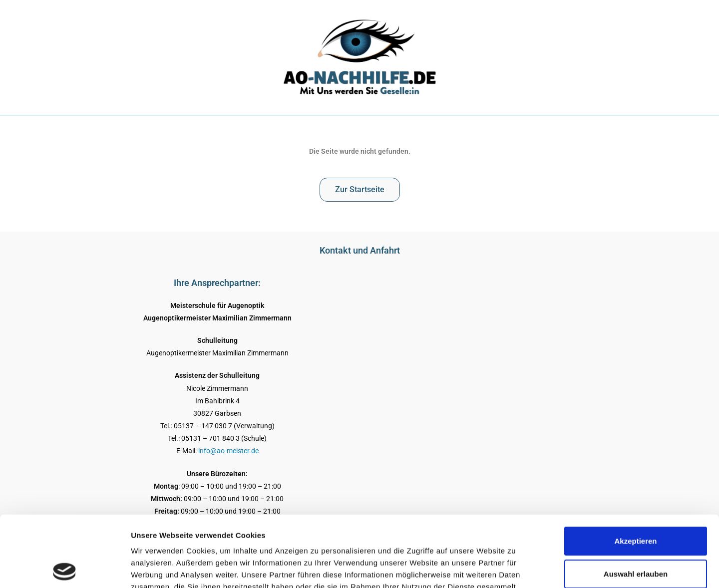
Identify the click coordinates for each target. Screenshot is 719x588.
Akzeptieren (635, 470)
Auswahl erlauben (636, 503)
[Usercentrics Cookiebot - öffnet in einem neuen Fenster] (65, 569)
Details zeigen (531, 568)
